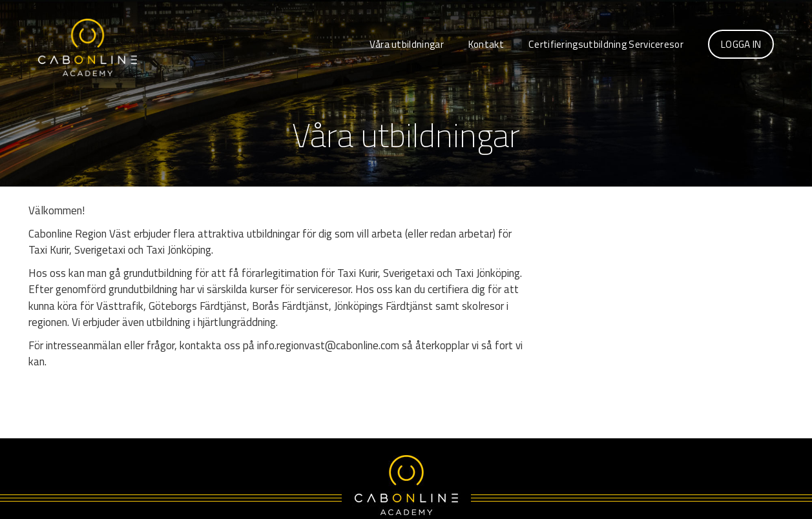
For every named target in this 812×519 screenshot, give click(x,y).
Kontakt (486, 44)
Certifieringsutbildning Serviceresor (606, 44)
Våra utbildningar (407, 44)
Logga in (741, 44)
